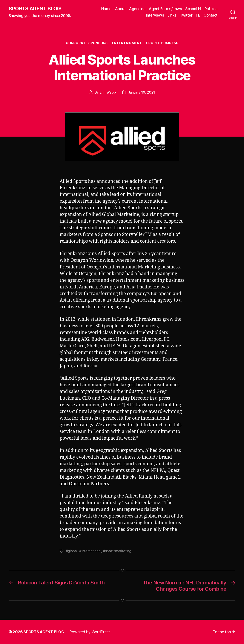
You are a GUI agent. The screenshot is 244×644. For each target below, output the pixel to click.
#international (90, 551)
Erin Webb (108, 92)
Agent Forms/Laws (165, 9)
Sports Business (162, 43)
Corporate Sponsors (87, 43)
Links (172, 15)
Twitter (186, 15)
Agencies (137, 9)
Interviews (155, 15)
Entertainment (127, 43)
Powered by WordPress (90, 632)
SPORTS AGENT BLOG (35, 9)
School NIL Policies (201, 9)
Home (106, 9)
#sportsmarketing (117, 551)
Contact (211, 15)
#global (72, 551)
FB (198, 15)
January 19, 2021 (142, 92)
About (120, 9)
